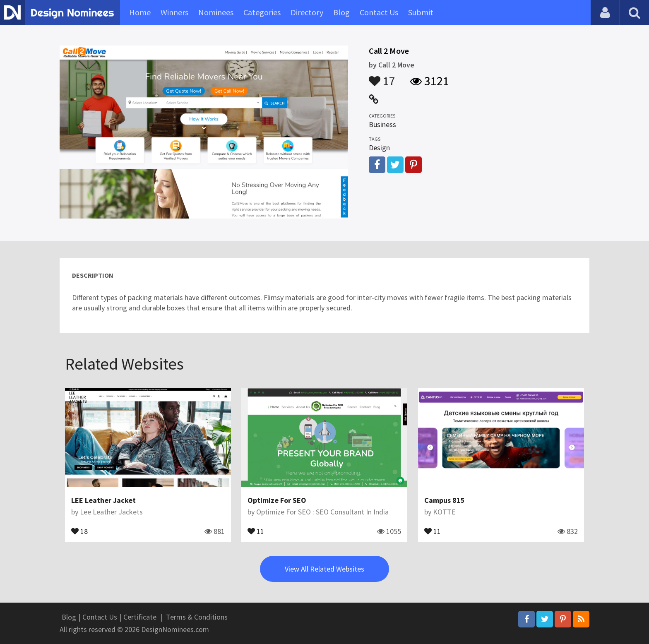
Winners (174, 12)
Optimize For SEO (277, 500)
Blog (341, 12)
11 (256, 531)
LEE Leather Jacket (103, 500)
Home (140, 12)
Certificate (140, 617)
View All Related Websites (324, 569)
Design (379, 148)
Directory (307, 12)
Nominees (216, 12)
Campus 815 (445, 500)
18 (79, 531)
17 (382, 77)
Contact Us (379, 12)
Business (382, 124)
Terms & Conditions (197, 617)
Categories (262, 12)
